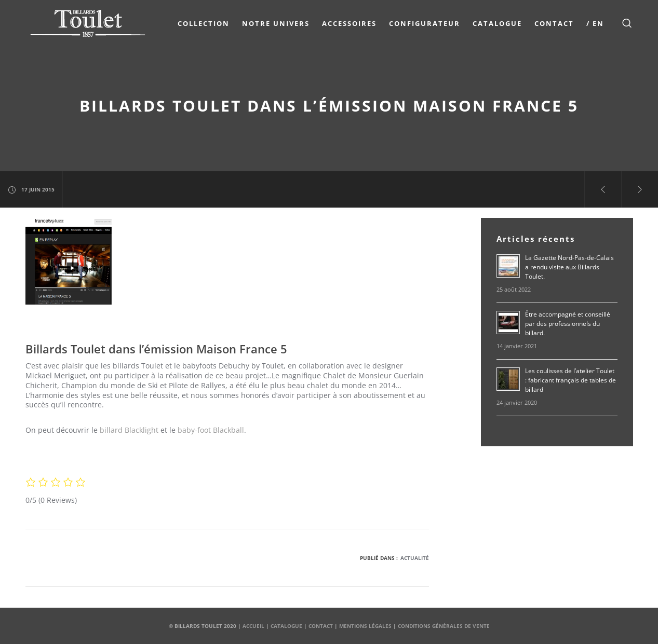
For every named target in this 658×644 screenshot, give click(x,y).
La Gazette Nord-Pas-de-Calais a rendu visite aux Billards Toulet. (569, 267)
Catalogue (497, 23)
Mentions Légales (365, 626)
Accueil (253, 626)
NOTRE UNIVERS (276, 23)
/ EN (595, 23)
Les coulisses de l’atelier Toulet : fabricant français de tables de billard (570, 380)
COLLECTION (204, 23)
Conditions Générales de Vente (444, 626)
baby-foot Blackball (211, 430)
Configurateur (425, 23)
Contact (554, 23)
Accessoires (349, 23)
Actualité (415, 558)
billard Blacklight (128, 430)
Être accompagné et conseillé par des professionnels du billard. (568, 324)
